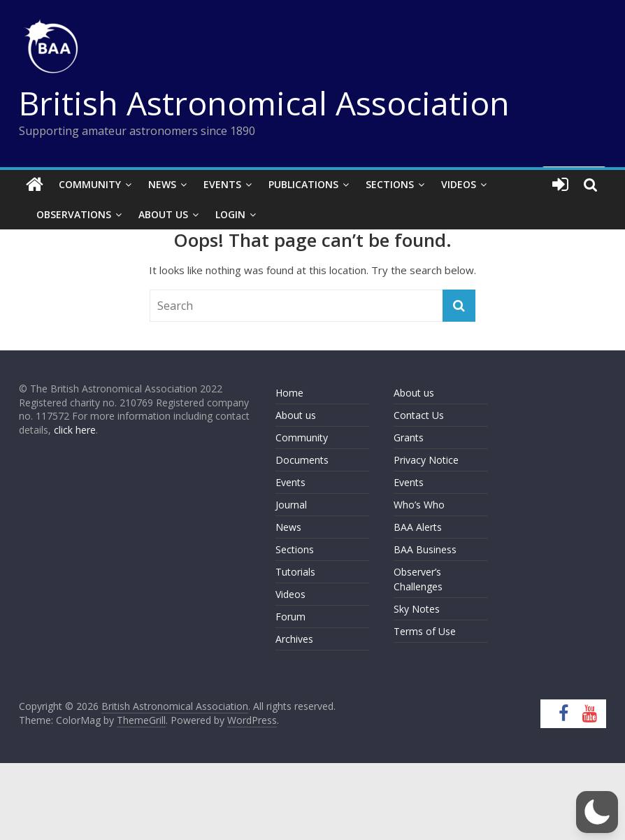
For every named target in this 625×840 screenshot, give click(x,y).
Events (222, 184)
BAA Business (425, 549)
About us (296, 415)
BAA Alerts (418, 527)
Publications (303, 184)
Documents (302, 460)
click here (75, 430)
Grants (409, 437)
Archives (294, 639)
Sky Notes (417, 609)
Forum (290, 617)
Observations (74, 214)
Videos (459, 184)
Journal (291, 505)
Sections (390, 184)
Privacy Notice (426, 460)
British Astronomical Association (264, 103)
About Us (163, 214)
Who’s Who (419, 505)
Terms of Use (425, 631)
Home (289, 393)
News (162, 184)
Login (230, 214)
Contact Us (419, 415)
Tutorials (295, 572)
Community (90, 184)
